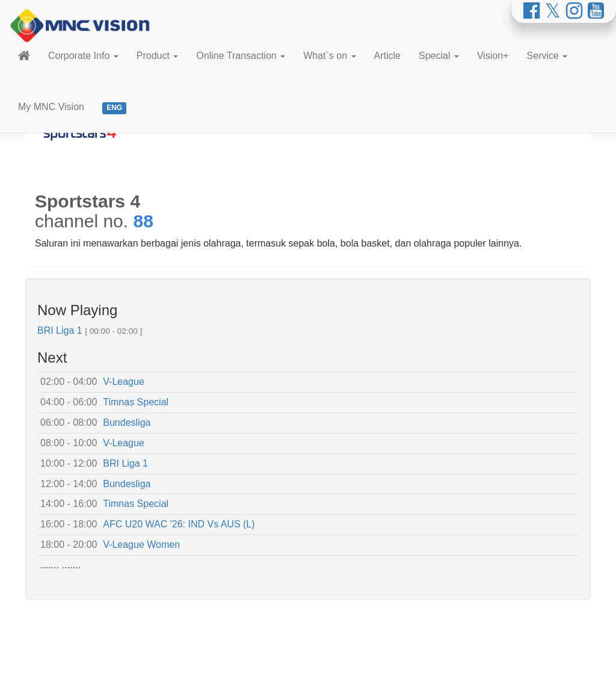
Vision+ (493, 56)
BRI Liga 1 (60, 330)
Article (387, 56)
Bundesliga (127, 422)
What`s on (329, 56)
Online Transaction (241, 56)
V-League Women (141, 545)
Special (439, 56)
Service (547, 56)
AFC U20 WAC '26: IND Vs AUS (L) (179, 524)
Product (158, 56)
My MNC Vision (51, 107)
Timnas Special (136, 402)
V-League (124, 382)
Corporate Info (83, 56)
